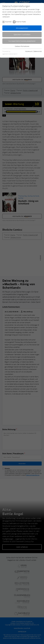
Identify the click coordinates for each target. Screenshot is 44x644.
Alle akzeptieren (22, 28)
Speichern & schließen (22, 34)
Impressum (29, 51)
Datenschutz (38, 51)
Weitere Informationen (22, 46)
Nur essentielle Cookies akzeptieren (22, 41)
